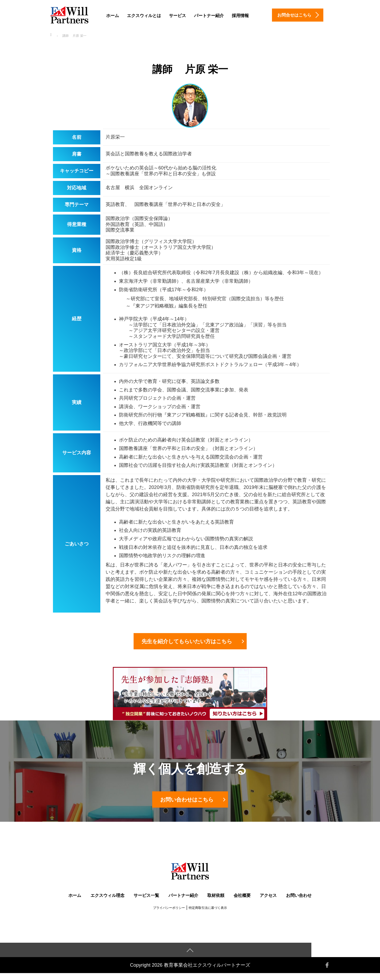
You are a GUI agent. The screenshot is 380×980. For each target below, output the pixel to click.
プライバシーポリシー (169, 914)
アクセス (268, 902)
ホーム (113, 16)
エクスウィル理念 (108, 902)
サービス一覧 (146, 902)
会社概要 (242, 902)
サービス (177, 16)
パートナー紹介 (209, 16)
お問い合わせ (299, 902)
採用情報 (240, 16)
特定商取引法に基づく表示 (208, 914)
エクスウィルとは (144, 16)
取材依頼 (216, 902)
